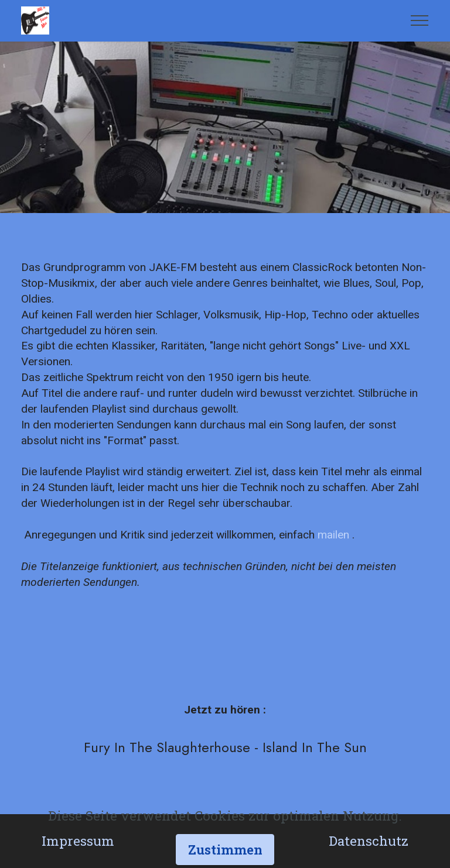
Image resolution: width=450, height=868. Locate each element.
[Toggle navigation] (420, 20)
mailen (333, 535)
